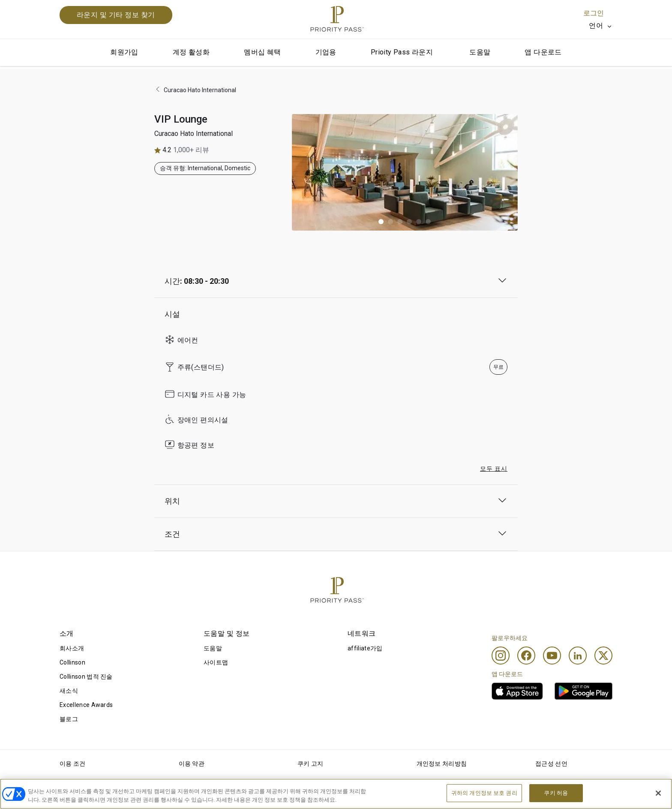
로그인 (594, 13)
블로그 (69, 719)
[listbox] (601, 26)
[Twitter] (603, 656)
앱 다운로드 (543, 52)
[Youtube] (552, 656)
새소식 (69, 691)
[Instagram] (501, 656)
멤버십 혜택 (262, 52)
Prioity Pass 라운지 (402, 52)
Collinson (72, 662)
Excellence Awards (86, 705)
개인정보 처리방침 (442, 764)
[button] (381, 222)
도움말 (480, 52)
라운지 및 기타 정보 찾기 (116, 15)
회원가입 (124, 52)
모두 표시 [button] (494, 469)
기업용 (326, 52)
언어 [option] (596, 26)
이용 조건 (73, 764)
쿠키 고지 (310, 764)
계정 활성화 (191, 52)
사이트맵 (216, 662)
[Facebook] (526, 656)
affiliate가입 (365, 648)
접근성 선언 (551, 764)
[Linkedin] (578, 656)
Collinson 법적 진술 (86, 677)
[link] (517, 691)
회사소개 (72, 648)
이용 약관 (192, 764)
